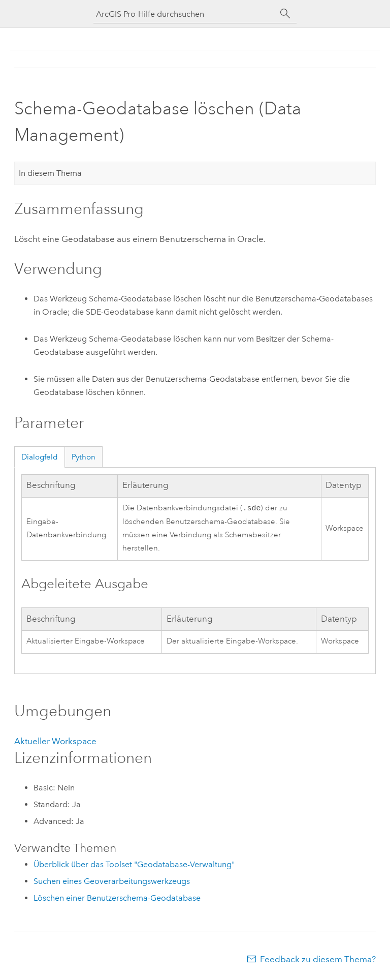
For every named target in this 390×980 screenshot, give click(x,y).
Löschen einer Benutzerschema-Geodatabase (117, 899)
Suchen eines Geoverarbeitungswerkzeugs (112, 882)
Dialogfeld (40, 457)
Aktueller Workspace (55, 742)
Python (84, 457)
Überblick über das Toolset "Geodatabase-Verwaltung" (134, 865)
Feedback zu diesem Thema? (318, 960)
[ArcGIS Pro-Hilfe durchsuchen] (185, 14)
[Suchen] (285, 14)
